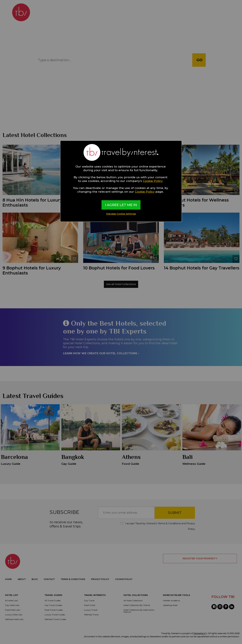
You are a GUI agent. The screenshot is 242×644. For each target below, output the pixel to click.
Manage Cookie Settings (121, 214)
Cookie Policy (153, 181)
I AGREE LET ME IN (121, 205)
